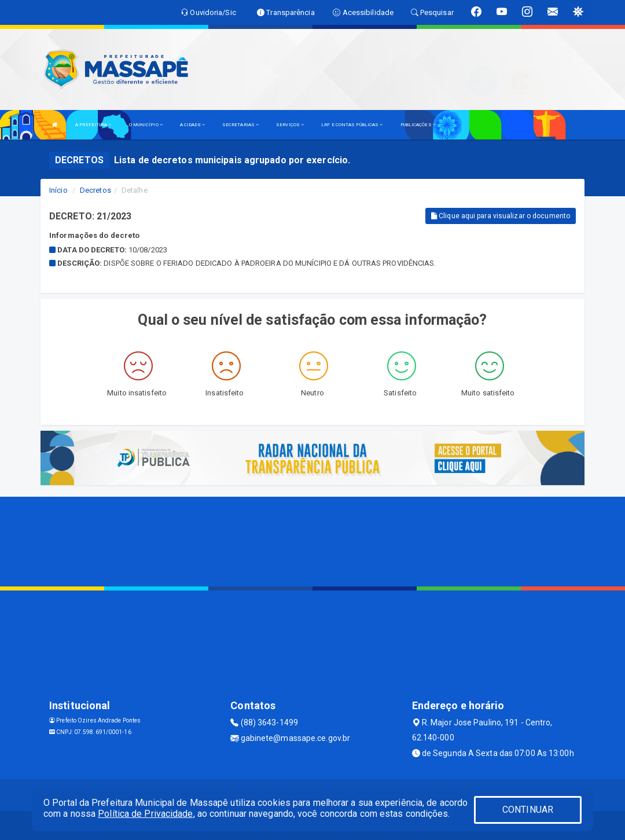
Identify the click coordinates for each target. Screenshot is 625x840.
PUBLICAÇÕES (418, 125)
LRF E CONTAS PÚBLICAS (352, 125)
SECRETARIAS (240, 125)
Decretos (95, 190)
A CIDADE (192, 125)
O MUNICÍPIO (146, 125)
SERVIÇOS (290, 125)
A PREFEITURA (93, 125)
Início (58, 190)
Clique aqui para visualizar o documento (501, 216)
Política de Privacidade (145, 814)
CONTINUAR (528, 810)
